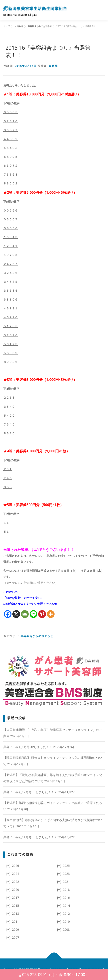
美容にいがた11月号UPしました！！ (29, 837)
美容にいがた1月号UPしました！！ (28, 747)
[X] (16, 614)
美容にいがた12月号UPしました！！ (29, 792)
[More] (51, 614)
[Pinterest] (42, 614)
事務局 (53, 66)
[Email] (25, 614)
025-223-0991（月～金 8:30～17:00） (54, 975)
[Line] (33, 614)
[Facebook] (8, 614)
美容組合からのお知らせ (37, 636)
